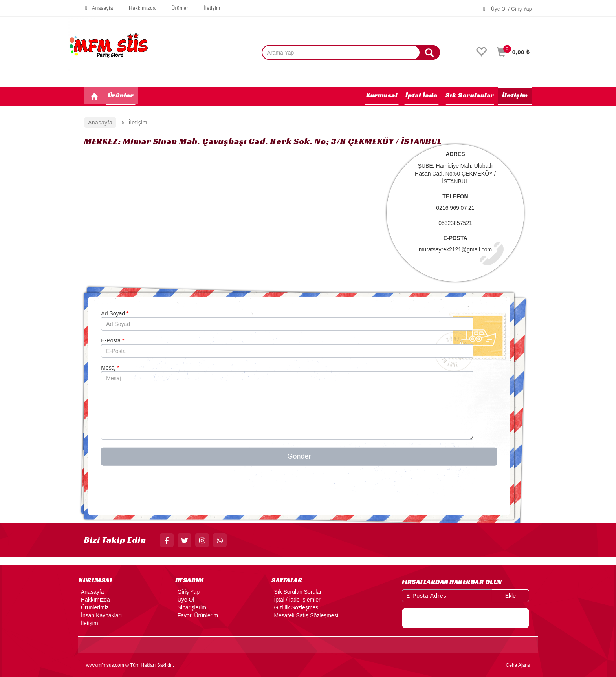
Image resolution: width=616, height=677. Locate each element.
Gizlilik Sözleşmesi (295, 607)
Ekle (511, 596)
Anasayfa (99, 8)
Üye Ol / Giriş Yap (508, 9)
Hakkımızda (138, 8)
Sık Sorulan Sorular (296, 592)
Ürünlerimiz (94, 607)
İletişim (208, 8)
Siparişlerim (191, 607)
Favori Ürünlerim (197, 615)
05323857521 (455, 223)
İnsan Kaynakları (100, 615)
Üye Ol (185, 600)
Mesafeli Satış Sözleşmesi (305, 615)
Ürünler (176, 8)
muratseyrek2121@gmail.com (455, 249)
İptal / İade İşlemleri (296, 600)
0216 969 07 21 (455, 208)
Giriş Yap (187, 592)
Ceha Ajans (518, 665)
